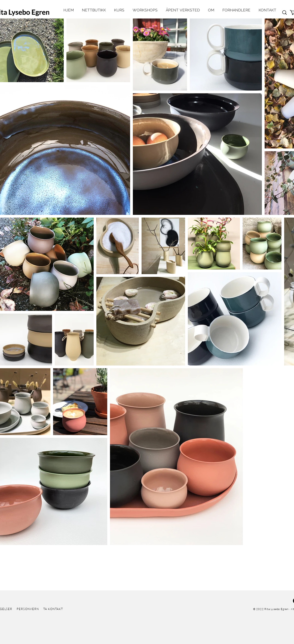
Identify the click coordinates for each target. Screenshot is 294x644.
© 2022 (258, 609)
